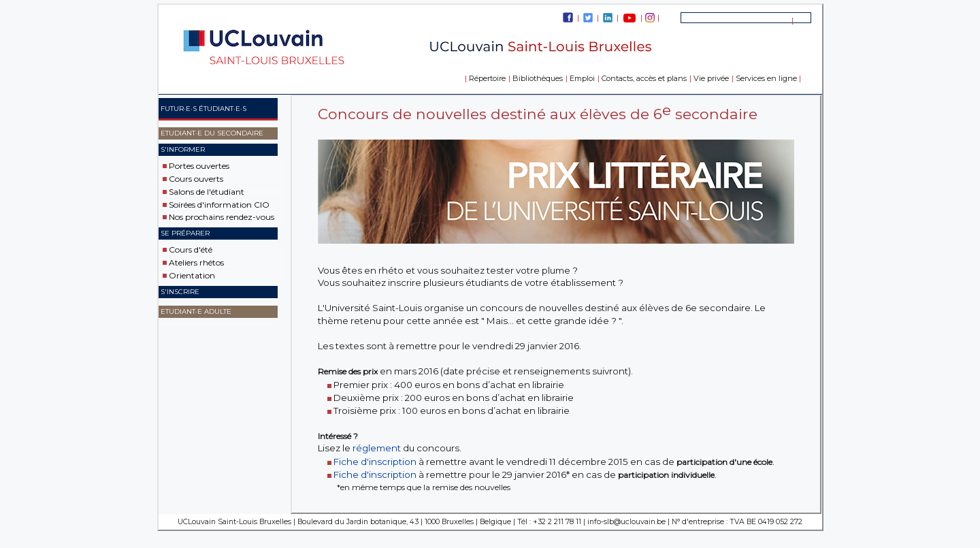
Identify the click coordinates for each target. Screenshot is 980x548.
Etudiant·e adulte (196, 311)
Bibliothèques (538, 78)
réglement (377, 448)
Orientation (192, 275)
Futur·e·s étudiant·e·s (203, 109)
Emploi (582, 78)
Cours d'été (191, 249)
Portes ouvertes (199, 166)
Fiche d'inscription (375, 462)
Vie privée (711, 78)
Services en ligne (766, 78)
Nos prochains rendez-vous (222, 217)
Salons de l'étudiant (207, 192)
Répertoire (487, 78)
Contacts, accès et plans (644, 78)
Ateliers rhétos (196, 262)
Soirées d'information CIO (219, 204)
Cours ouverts (196, 179)
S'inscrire (180, 292)
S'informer (183, 149)
